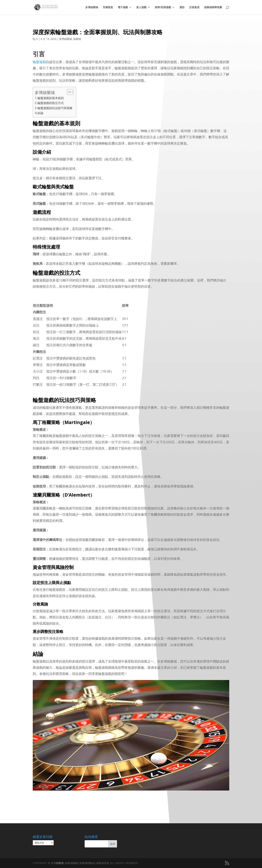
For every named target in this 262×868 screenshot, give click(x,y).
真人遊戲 (141, 7)
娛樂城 (77, 39)
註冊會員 (194, 7)
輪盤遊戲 (39, 62)
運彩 (182, 7)
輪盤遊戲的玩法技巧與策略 (55, 108)
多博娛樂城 (92, 7)
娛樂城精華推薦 (213, 7)
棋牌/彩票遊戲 (163, 7)
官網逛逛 (108, 7)
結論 (40, 113)
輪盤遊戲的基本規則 (51, 98)
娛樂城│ (60, 863)
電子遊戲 (123, 7)
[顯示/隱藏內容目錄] (68, 92)
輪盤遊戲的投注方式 (51, 103)
